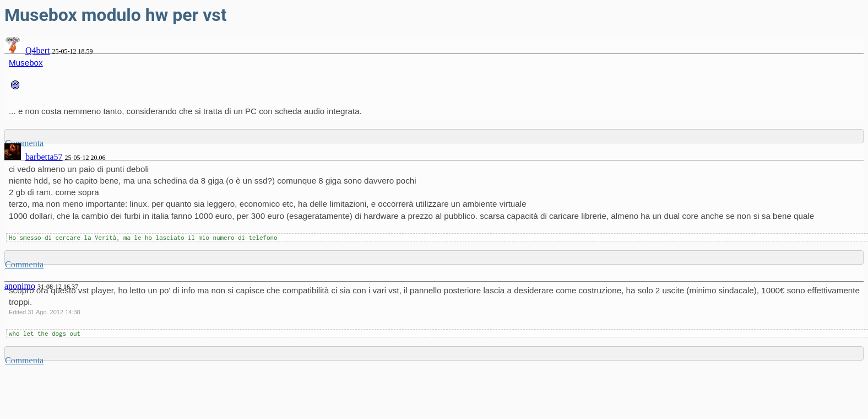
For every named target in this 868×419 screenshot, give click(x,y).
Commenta (24, 264)
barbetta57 (44, 157)
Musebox (26, 63)
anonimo (20, 286)
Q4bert (37, 50)
